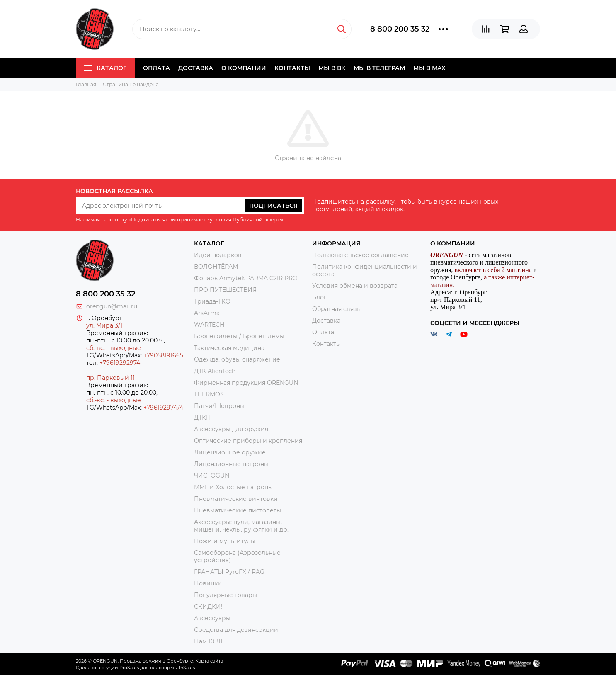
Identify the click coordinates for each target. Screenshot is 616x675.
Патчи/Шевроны (219, 406)
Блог (319, 297)
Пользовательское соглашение (360, 255)
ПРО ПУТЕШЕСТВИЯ (226, 290)
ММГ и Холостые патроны (233, 487)
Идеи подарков (218, 255)
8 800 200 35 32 (400, 29)
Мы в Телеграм (379, 68)
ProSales (129, 668)
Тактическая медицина (229, 348)
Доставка (196, 68)
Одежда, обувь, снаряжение (237, 359)
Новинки (208, 583)
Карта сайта (209, 661)
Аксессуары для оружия (231, 429)
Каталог (105, 68)
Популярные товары (226, 595)
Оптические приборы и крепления (248, 441)
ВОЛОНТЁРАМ (216, 267)
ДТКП (203, 418)
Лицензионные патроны (231, 464)
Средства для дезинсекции (236, 630)
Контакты (292, 68)
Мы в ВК (332, 68)
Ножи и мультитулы (225, 541)
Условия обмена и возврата (355, 286)
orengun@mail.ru (112, 306)
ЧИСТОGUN (212, 476)
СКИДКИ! (208, 607)
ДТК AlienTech (215, 371)
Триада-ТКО (212, 301)
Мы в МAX (429, 68)
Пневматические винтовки (236, 499)
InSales (187, 668)
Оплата (156, 68)
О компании (244, 68)
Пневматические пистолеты (238, 510)
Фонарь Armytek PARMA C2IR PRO (246, 278)
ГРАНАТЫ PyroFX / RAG (229, 572)
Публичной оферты (258, 220)
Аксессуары (212, 618)
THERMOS (209, 394)
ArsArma (207, 313)
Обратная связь (336, 309)
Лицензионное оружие (230, 452)
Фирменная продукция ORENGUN (246, 383)
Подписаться (273, 206)
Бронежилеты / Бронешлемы (239, 336)
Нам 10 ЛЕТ (211, 641)
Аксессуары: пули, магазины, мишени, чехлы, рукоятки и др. (241, 526)
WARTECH (209, 325)
